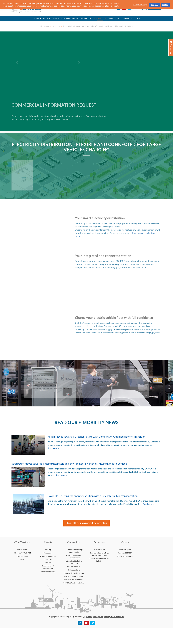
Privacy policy (98, 617)
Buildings (48, 550)
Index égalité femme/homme (114, 617)
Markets (85, 18)
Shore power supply (48, 572)
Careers (126, 18)
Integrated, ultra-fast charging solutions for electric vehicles (87, 26)
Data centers (48, 553)
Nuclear (48, 563)
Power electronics (74, 567)
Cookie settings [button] (140, 5)
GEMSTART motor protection (74, 583)
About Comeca (22, 550)
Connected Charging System (74, 573)
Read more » (53, 448)
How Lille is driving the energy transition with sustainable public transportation (93, 496)
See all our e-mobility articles (87, 523)
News (56, 18)
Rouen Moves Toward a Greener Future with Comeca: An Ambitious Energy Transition (96, 437)
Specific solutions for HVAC (74, 576)
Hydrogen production (48, 556)
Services (113, 18)
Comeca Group (41, 18)
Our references (70, 18)
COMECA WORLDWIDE (22, 553)
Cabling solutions (74, 570)
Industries (48, 559)
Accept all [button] (154, 5)
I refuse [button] (165, 5)
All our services (99, 550)
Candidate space (125, 550)
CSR (137, 18)
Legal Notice (87, 617)
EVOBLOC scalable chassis (74, 580)
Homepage (45, 26)
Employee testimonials (125, 556)
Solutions (99, 18)
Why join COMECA (125, 553)
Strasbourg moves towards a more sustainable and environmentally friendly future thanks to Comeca (69, 464)
